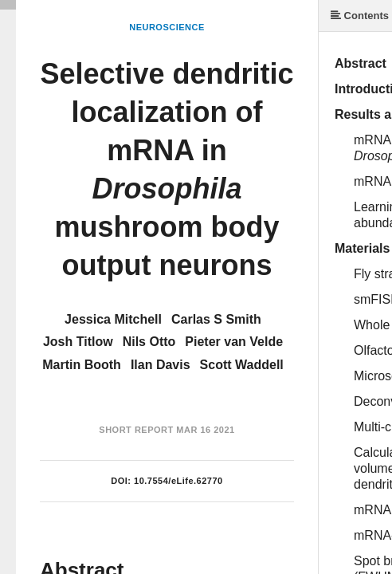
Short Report (136, 430)
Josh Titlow (78, 342)
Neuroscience (167, 27)
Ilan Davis (161, 365)
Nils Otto (149, 342)
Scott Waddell (242, 365)
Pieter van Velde (234, 342)
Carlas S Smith (216, 319)
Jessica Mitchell (113, 319)
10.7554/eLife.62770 (178, 481)
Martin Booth (82, 365)
